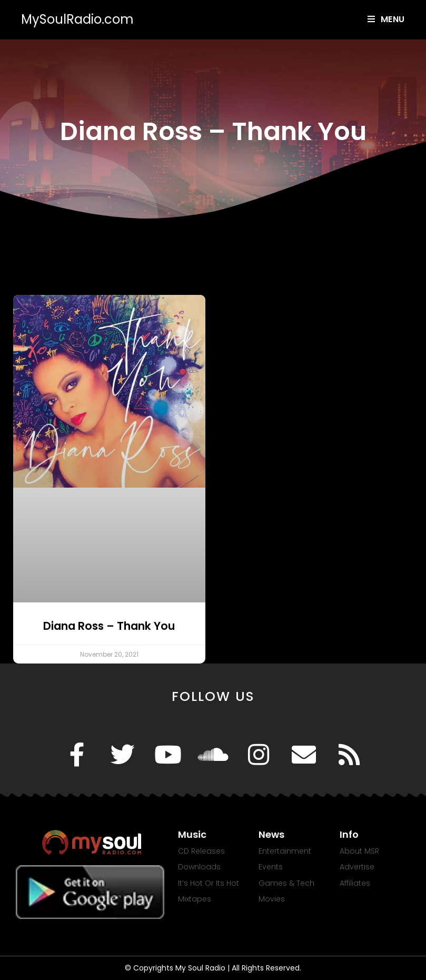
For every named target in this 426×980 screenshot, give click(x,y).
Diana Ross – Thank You (109, 626)
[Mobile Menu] (386, 19)
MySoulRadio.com (77, 19)
